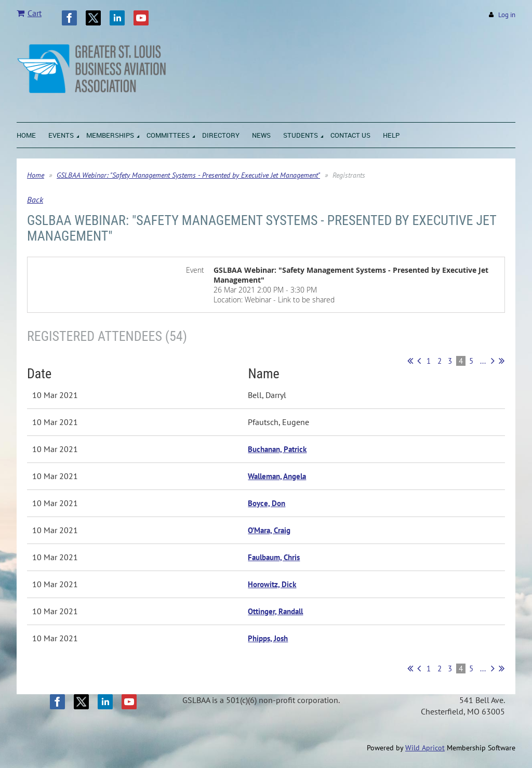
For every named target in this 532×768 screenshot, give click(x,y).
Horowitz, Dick (272, 584)
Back (35, 200)
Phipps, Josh (268, 638)
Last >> (502, 361)
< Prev (419, 361)
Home (36, 175)
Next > (493, 361)
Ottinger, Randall (275, 611)
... (483, 361)
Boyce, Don (267, 503)
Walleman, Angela (277, 476)
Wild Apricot (425, 748)
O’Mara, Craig (269, 530)
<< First (410, 361)
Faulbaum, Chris (274, 557)
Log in (507, 15)
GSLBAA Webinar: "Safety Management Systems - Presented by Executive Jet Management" (188, 175)
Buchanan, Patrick (277, 449)
